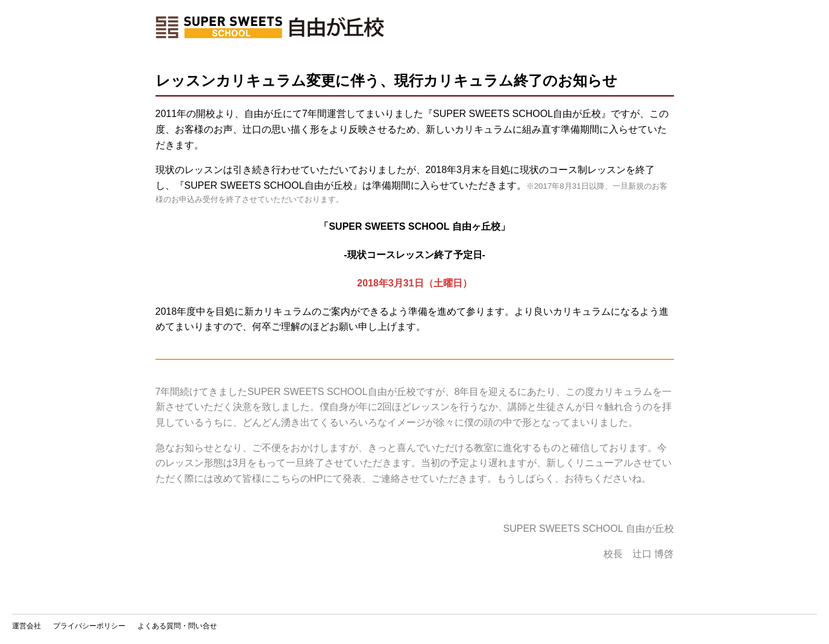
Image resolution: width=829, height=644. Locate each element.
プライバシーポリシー (89, 626)
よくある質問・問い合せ (177, 626)
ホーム (270, 27)
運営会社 (27, 626)
